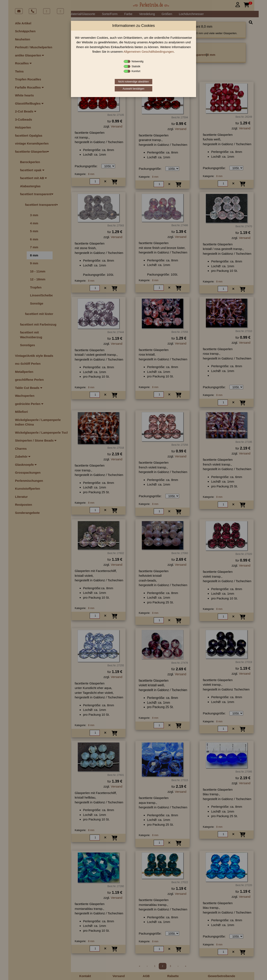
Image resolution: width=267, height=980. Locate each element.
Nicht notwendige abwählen (134, 82)
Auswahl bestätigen (133, 89)
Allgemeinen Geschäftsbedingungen (149, 52)
